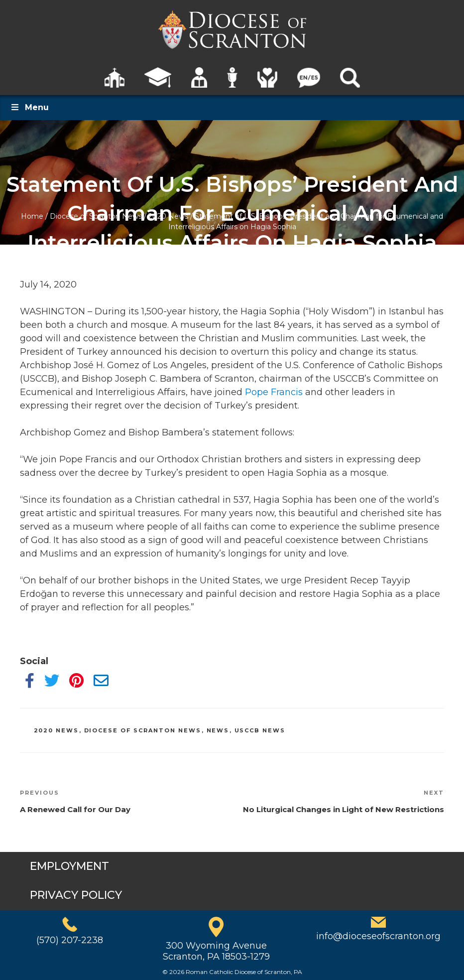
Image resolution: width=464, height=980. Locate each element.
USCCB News (260, 730)
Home (32, 216)
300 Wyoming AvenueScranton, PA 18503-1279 (216, 951)
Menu (29, 107)
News (218, 730)
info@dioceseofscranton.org (378, 936)
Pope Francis (274, 392)
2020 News (168, 216)
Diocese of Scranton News (96, 216)
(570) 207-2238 (70, 940)
